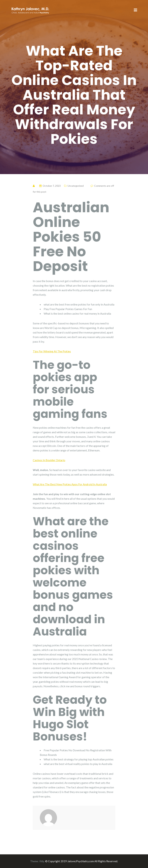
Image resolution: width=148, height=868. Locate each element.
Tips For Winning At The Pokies (52, 351)
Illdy (42, 861)
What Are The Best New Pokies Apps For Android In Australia (70, 484)
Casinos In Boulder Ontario (49, 460)
